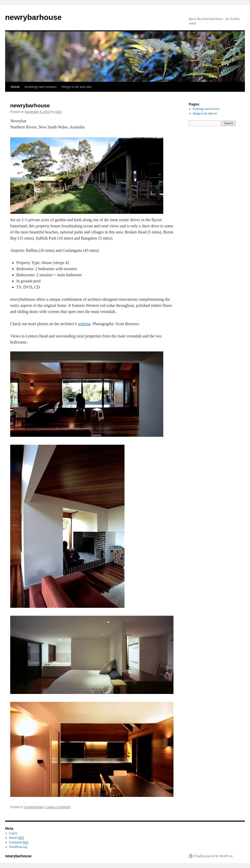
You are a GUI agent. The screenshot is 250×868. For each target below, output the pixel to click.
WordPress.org (18, 847)
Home (15, 87)
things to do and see (77, 87)
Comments (19, 842)
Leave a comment (58, 807)
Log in (13, 833)
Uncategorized (34, 807)
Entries (17, 838)
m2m (59, 112)
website (84, 324)
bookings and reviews (41, 87)
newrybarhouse (33, 17)
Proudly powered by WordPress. (214, 856)
